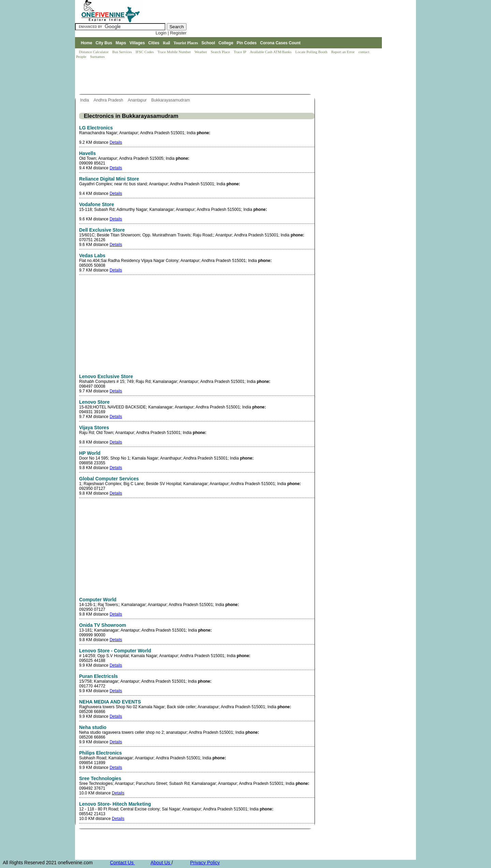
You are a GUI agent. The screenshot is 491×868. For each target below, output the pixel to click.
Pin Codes (247, 43)
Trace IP (240, 52)
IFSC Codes (145, 52)
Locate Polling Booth (312, 52)
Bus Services (122, 52)
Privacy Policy (205, 863)
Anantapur (138, 100)
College (226, 43)
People (82, 57)
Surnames (97, 57)
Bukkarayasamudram (171, 100)
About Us (161, 863)
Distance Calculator (94, 52)
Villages (137, 43)
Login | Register (171, 33)
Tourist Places (186, 43)
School (208, 43)
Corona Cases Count (280, 43)
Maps (121, 43)
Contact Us (122, 863)
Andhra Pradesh (109, 100)
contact (364, 52)
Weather (201, 52)
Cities (154, 43)
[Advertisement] (199, 77)
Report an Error (343, 52)
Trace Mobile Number (175, 52)
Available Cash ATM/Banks (271, 52)
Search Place (221, 52)
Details (116, 142)
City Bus (104, 43)
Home (86, 43)
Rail (167, 43)
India (85, 100)
